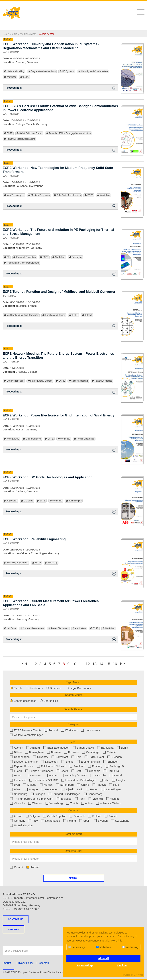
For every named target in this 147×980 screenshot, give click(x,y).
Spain (85, 821)
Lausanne (18, 780)
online (87, 803)
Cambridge (91, 752)
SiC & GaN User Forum (29, 133)
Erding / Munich (88, 762)
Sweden (101, 821)
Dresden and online (24, 762)
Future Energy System (40, 381)
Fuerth (16, 771)
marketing (130, 947)
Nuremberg (65, 785)
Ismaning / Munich (74, 775)
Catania (110, 752)
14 (101, 664)
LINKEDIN (14, 929)
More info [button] (117, 940)
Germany (18, 821)
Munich (46, 785)
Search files (49, 701)
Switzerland (120, 821)
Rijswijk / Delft (72, 789)
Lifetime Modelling (14, 71)
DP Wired (139, 975)
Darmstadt (60, 757)
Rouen (92, 789)
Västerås (17, 803)
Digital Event (94, 757)
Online (83, 785)
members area (28, 34)
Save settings (85, 965)
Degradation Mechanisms (42, 71)
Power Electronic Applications (20, 139)
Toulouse (64, 799)
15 (108, 664)
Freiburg (95, 766)
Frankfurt (77, 766)
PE (7, 257)
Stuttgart (38, 794)
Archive (33, 867)
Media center (47, 34)
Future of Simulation (25, 257)
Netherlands (51, 821)
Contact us (16, 919)
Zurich (72, 803)
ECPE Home (10, 34)
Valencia (96, 799)
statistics (104, 947)
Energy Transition (14, 381)
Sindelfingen (111, 789)
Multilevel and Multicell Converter (21, 315)
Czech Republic (55, 816)
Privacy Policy (25, 963)
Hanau (16, 775)
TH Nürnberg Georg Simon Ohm (32, 799)
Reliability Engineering (16, 563)
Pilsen (16, 789)
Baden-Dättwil (83, 748)
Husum (51, 775)
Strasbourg (19, 794)
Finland (95, 816)
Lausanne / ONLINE (44, 780)
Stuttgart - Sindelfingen (65, 794)
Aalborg (33, 748)
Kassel (116, 775)
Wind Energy (11, 439)
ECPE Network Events (26, 730)
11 (81, 664)
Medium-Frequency (39, 195)
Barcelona (105, 748)
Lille (104, 780)
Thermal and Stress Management (21, 263)
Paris (114, 785)
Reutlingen (50, 789)
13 (94, 664)
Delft (76, 757)
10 (74, 664)
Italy (33, 821)
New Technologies (14, 195)
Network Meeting (78, 381)
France (111, 816)
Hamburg (111, 771)
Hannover (33, 775)
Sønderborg (93, 794)
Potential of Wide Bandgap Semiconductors (69, 133)
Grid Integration (32, 439)
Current (17, 867)
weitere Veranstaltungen (27, 735)
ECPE (25, 77)
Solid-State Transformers (67, 195)
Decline (122, 965)
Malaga (30, 785)
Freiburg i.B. (115, 766)
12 (88, 664)
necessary (77, 947)
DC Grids (27, 501)
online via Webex (108, 803)
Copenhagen (20, 757)
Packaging (75, 257)
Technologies (74, 501)
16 (115, 664)
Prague (31, 789)
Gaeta (62, 771)
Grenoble (93, 771)
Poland (70, 821)
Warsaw (35, 803)
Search (74, 878)
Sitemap (44, 963)
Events (16, 688)
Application (10, 501)
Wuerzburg (54, 803)
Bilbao (16, 752)
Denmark (77, 816)
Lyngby (119, 780)
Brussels (71, 752)
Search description (23, 701)
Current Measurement (32, 628)
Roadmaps (34, 688)
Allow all (103, 958)
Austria (16, 816)
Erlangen (111, 762)
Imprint (7, 963)
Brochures (54, 688)
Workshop (10, 77)
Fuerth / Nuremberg (39, 771)
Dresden (115, 757)
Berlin (122, 748)
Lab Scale (10, 628)
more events (90, 730)
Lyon (15, 785)
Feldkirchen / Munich (52, 766)
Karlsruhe (98, 775)
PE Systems (67, 71)
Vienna (113, 799)
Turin (80, 799)
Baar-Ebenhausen (56, 748)
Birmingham (34, 752)
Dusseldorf (50, 762)
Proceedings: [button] (61, 88)
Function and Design (54, 315)
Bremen (54, 752)
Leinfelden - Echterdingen (79, 780)
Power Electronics (102, 381)
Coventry (40, 757)
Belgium (33, 816)
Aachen (17, 748)
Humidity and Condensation (93, 71)
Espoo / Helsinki (22, 766)
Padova (99, 785)
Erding (68, 762)
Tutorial (87, 315)
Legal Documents (78, 688)
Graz (76, 771)
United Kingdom (22, 825)
